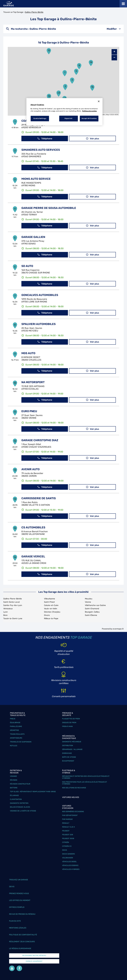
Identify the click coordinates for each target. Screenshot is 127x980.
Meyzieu (89, 599)
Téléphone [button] (45, 139)
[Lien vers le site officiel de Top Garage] (9, 4)
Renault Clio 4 (68, 827)
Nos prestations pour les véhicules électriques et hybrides (85, 783)
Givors (47, 615)
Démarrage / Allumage (72, 749)
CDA (24, 121)
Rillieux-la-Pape (51, 619)
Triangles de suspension (21, 742)
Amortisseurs (16, 738)
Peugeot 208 (68, 835)
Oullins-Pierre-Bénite (34, 12)
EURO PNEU (29, 411)
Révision (14, 780)
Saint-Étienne (91, 615)
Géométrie (14, 730)
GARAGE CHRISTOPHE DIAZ (40, 440)
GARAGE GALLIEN (33, 237)
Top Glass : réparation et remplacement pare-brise (33, 792)
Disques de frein (69, 723)
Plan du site (15, 921)
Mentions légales (18, 928)
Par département (70, 815)
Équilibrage (15, 723)
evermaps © (118, 629)
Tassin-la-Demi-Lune (13, 619)
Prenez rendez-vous (19, 893)
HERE (116, 115)
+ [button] (114, 52)
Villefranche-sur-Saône (95, 605)
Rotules (14, 746)
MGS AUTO (28, 353)
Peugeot (66, 831)
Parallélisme (16, 726)
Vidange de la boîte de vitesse (23, 811)
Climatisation (16, 799)
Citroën (66, 842)
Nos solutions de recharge (74, 788)
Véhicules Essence (70, 865)
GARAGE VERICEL (33, 556)
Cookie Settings (40, 118)
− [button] (114, 58)
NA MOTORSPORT (33, 382)
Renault (66, 823)
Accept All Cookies (89, 118)
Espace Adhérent (34, 961)
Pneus (13, 719)
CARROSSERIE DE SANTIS (39, 498)
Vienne (88, 602)
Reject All (68, 118)
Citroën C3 (67, 846)
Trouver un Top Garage (13, 12)
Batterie (14, 788)
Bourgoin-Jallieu (92, 612)
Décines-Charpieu (52, 612)
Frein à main (67, 726)
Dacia (65, 850)
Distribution (68, 746)
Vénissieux (8, 609)
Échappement (68, 761)
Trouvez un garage (19, 880)
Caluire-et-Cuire (51, 605)
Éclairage (14, 795)
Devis (12, 887)
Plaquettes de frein (71, 719)
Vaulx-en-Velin (51, 609)
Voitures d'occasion (68, 807)
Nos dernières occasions (73, 812)
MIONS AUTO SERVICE (36, 179)
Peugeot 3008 (68, 838)
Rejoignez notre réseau (34, 955)
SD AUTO (27, 266)
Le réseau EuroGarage (20, 948)
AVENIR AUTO (31, 469)
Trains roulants (17, 734)
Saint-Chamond (92, 609)
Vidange (13, 776)
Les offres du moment (20, 900)
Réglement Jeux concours (22, 942)
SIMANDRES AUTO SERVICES (41, 150)
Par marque (67, 819)
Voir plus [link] (92, 139)
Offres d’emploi (17, 907)
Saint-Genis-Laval (11, 602)
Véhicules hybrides (71, 869)
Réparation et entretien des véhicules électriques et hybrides (86, 777)
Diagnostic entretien (19, 803)
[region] (64, 112)
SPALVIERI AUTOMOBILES (39, 324)
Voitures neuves (71, 797)
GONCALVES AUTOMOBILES (40, 295)
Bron (5, 615)
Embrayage (67, 753)
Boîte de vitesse (69, 757)
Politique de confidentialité (23, 935)
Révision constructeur (20, 784)
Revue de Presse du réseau (22, 914)
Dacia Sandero (68, 854)
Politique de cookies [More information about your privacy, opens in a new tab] (89, 111)
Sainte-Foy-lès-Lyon (13, 605)
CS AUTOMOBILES (33, 527)
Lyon (5, 612)
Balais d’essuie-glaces (20, 807)
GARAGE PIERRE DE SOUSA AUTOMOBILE (49, 208)
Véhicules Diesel (69, 862)
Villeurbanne (49, 599)
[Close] (99, 101)
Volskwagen (68, 858)
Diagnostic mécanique (72, 742)
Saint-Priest (49, 602)
